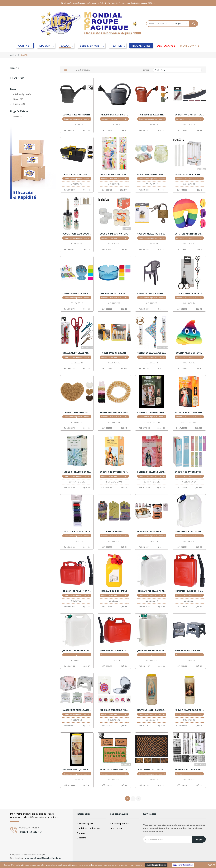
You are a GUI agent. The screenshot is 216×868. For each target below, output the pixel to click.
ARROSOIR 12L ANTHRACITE (114, 115)
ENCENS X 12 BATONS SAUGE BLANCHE (77, 472)
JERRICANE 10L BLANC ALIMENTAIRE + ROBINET (152, 591)
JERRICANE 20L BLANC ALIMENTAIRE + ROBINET (77, 651)
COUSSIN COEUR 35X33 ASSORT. (77, 412)
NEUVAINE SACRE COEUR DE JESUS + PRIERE (189, 710)
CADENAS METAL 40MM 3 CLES (152, 234)
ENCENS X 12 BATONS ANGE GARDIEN (152, 412)
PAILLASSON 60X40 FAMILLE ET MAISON (114, 770)
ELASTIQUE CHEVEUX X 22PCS (114, 412)
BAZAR (15, 68)
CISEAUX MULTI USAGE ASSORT (77, 353)
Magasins (81, 838)
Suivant (139, 799)
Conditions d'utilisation (88, 828)
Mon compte (116, 828)
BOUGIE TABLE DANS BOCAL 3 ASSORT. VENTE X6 (77, 234)
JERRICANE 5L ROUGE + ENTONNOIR (77, 591)
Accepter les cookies (183, 865)
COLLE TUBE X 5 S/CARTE (114, 353)
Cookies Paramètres (156, 865)
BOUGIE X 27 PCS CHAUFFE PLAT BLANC (114, 234)
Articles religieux (22, 94)
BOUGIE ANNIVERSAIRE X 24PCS (114, 174)
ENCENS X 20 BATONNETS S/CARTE (189, 472)
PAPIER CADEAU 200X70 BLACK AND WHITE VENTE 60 (189, 770)
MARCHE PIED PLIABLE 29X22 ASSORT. (189, 651)
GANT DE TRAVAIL (114, 531)
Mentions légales (85, 824)
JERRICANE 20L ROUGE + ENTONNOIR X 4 (114, 651)
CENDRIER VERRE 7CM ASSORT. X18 (114, 293)
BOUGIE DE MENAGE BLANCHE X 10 (189, 174)
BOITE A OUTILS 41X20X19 (77, 174)
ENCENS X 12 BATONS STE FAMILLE (114, 472)
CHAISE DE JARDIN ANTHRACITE (152, 293)
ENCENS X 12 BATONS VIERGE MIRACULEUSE (152, 472)
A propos (81, 833)
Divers (18, 99)
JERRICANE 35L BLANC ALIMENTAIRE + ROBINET (152, 651)
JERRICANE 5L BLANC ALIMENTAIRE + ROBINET (189, 531)
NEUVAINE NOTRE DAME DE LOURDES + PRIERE (152, 710)
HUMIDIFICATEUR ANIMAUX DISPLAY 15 (152, 531)
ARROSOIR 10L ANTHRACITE (77, 115)
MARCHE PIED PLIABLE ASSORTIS (77, 710)
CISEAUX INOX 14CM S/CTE (189, 293)
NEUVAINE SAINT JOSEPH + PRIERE (77, 770)
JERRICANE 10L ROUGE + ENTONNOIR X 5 (189, 591)
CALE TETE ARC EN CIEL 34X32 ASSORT (189, 234)
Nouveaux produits (119, 824)
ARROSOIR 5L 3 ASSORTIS (152, 115)
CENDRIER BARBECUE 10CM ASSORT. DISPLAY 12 (77, 293)
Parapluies (19, 104)
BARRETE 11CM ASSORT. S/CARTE (189, 115)
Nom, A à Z (177, 70)
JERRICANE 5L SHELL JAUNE (114, 591)
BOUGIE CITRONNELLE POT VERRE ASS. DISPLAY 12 (152, 174)
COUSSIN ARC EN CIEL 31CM (189, 353)
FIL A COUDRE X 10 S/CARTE (77, 531)
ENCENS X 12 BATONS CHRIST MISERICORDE (189, 412)
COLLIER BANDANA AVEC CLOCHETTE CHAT (152, 353)
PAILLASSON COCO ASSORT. (152, 770)
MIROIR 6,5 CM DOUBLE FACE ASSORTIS (114, 710)
